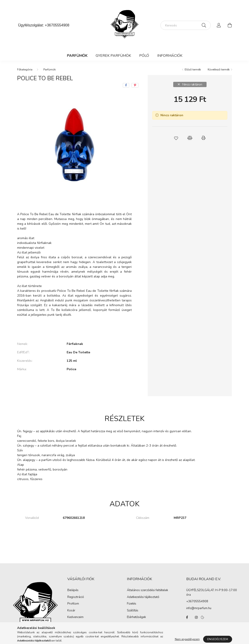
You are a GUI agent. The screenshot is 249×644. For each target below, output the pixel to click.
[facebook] (126, 85)
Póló (144, 56)
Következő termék (219, 70)
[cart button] (230, 25)
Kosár (71, 611)
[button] (176, 138)
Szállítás (133, 611)
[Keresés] (186, 25)
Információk (170, 56)
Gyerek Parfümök (113, 56)
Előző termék (193, 70)
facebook (187, 617)
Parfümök (77, 56)
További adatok (74, 385)
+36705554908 (57, 25)
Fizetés (132, 604)
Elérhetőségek (136, 617)
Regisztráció (76, 597)
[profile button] (219, 25)
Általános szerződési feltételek (147, 590)
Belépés (73, 590)
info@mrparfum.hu (199, 608)
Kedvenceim (75, 617)
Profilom (73, 604)
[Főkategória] (25, 70)
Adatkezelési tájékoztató (143, 597)
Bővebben (74, 328)
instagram (196, 617)
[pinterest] (135, 85)
